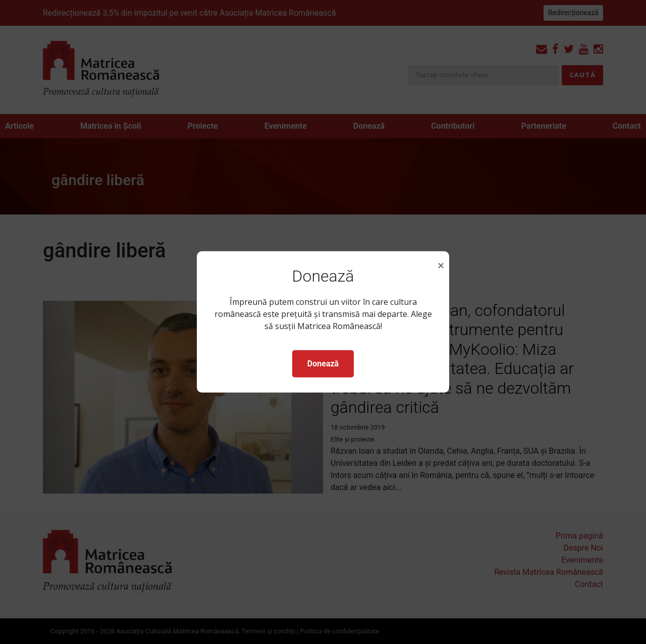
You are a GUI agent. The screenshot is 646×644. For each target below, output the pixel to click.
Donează (323, 364)
